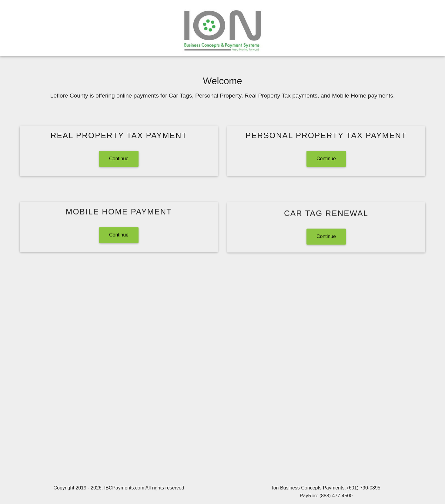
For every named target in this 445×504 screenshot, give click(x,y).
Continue (119, 159)
